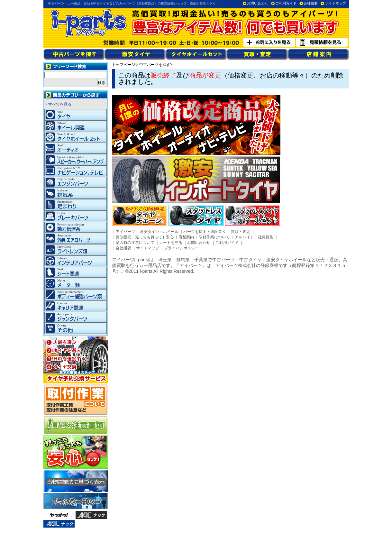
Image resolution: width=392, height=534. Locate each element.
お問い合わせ (258, 3)
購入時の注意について (135, 243)
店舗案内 (186, 237)
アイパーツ (125, 232)
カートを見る (171, 243)
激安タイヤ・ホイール (159, 232)
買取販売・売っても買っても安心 (145, 237)
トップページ (123, 65)
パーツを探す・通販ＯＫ (205, 232)
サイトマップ (335, 3)
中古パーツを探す (155, 65)
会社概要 (311, 3)
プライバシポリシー (181, 248)
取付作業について (214, 237)
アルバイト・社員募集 (254, 237)
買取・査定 (241, 232)
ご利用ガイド (286, 3)
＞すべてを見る (58, 104)
